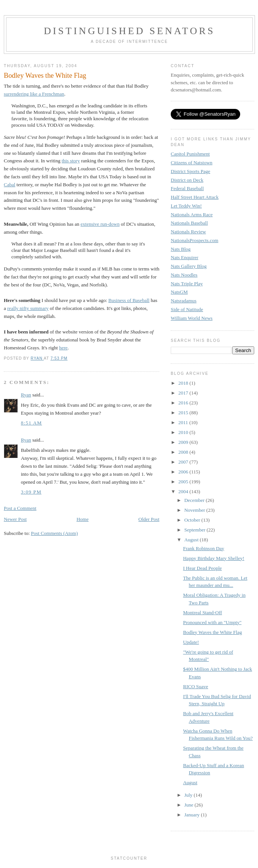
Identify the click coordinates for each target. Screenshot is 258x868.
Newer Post (15, 519)
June (190, 805)
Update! (191, 642)
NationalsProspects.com (194, 240)
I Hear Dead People (202, 568)
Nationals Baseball (189, 223)
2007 (184, 462)
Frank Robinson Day (203, 548)
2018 (184, 383)
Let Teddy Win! (186, 206)
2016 (184, 403)
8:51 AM (31, 423)
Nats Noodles (184, 275)
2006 (184, 472)
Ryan (26, 395)
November (195, 510)
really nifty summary (28, 308)
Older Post (149, 519)
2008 (184, 452)
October (193, 520)
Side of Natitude (187, 309)
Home (83, 519)
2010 (184, 432)
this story (71, 161)
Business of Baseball (129, 300)
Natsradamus (184, 301)
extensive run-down (100, 224)
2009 (184, 442)
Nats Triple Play (187, 284)
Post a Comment (20, 508)
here (63, 348)
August (192, 540)
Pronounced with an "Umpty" (212, 622)
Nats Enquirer (185, 257)
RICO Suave (195, 686)
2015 (184, 413)
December (195, 500)
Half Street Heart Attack (195, 197)
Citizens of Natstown (192, 163)
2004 (184, 491)
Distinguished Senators (129, 31)
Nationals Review (188, 232)
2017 (184, 393)
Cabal (9, 185)
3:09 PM (31, 492)
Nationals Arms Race (192, 215)
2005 (184, 482)
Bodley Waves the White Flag (212, 632)
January (193, 815)
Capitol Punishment (190, 154)
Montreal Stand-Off (202, 612)
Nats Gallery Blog (189, 266)
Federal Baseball (187, 188)
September (196, 530)
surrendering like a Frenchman (34, 94)
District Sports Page (190, 171)
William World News (192, 318)
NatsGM (179, 292)
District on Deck (187, 180)
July (189, 795)
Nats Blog (181, 249)
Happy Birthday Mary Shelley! (213, 558)
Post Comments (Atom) (55, 533)
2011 (184, 422)
